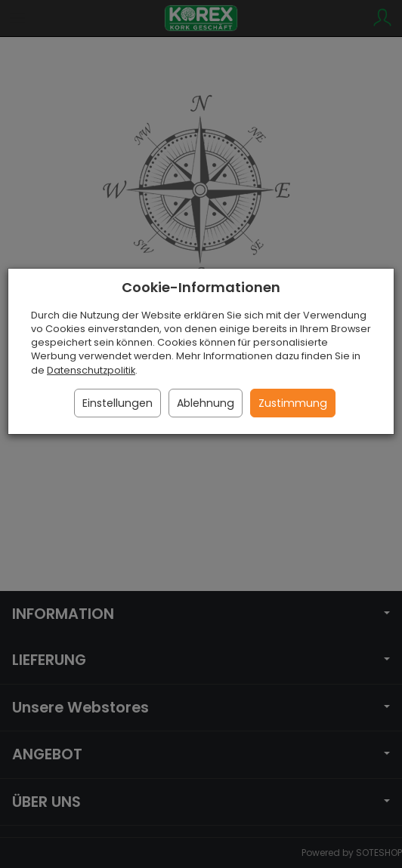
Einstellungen (118, 403)
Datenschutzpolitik (91, 370)
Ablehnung (206, 403)
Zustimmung (293, 403)
